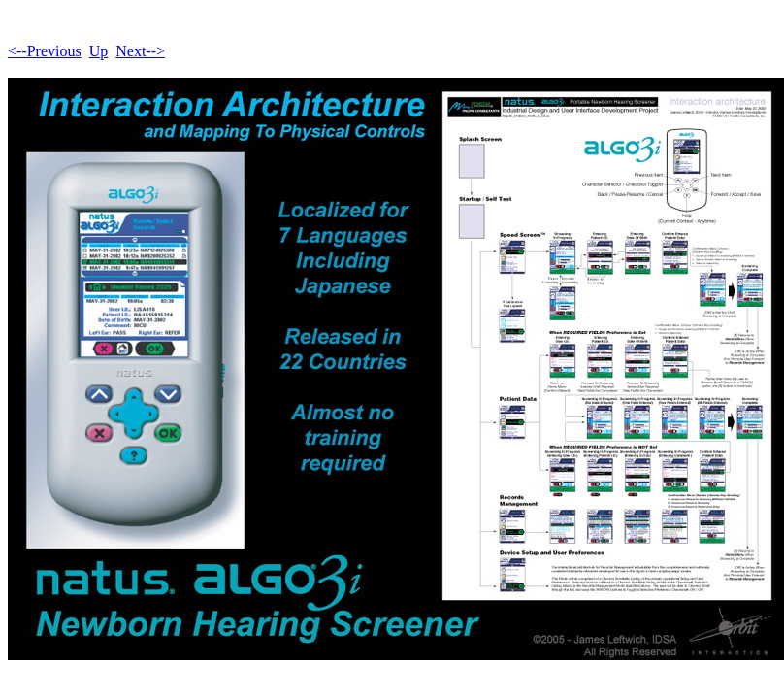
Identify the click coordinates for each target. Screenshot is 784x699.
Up (99, 51)
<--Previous (45, 51)
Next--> (140, 51)
